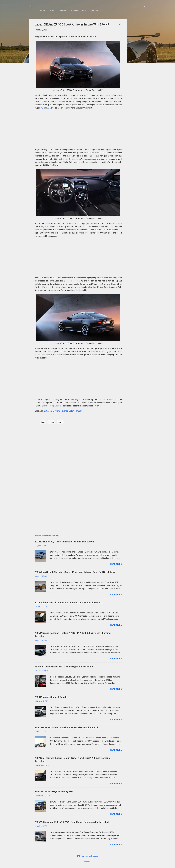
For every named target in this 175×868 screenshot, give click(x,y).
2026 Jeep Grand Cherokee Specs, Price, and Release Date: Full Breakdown (75, 572)
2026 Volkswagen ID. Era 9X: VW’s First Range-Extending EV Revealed (72, 822)
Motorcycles (78, 11)
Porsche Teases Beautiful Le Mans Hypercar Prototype (64, 667)
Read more (116, 564)
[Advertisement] (137, 58)
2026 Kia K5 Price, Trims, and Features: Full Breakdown (64, 542)
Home (43, 11)
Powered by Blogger (87, 856)
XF (48, 108)
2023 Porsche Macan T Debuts (51, 697)
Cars (53, 11)
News (63, 11)
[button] (120, 25)
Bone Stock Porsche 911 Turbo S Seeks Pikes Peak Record (66, 728)
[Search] (144, 7)
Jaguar (51, 422)
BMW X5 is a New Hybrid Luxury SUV (54, 792)
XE (42, 108)
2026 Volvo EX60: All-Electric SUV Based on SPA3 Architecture (68, 603)
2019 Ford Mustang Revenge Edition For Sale (63, 411)
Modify (94, 11)
